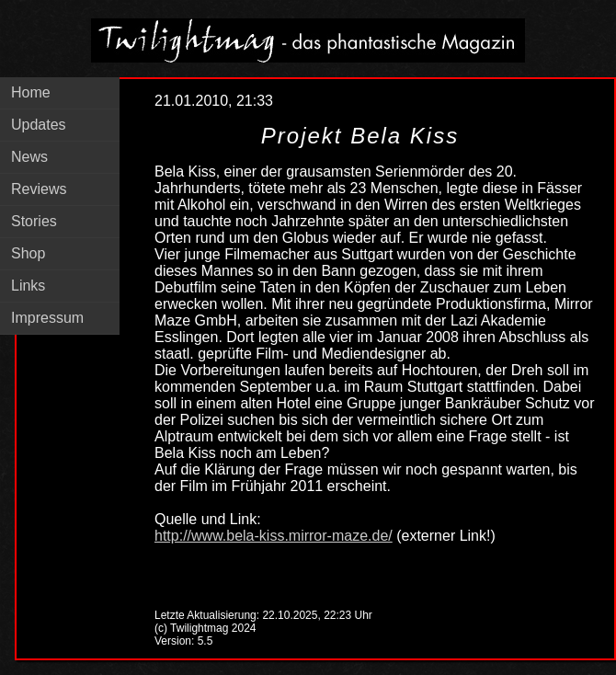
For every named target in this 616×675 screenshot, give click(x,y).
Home (31, 92)
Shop (28, 253)
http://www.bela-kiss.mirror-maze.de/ (274, 536)
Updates (39, 125)
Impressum (47, 318)
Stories (34, 221)
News (29, 157)
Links (28, 286)
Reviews (39, 189)
